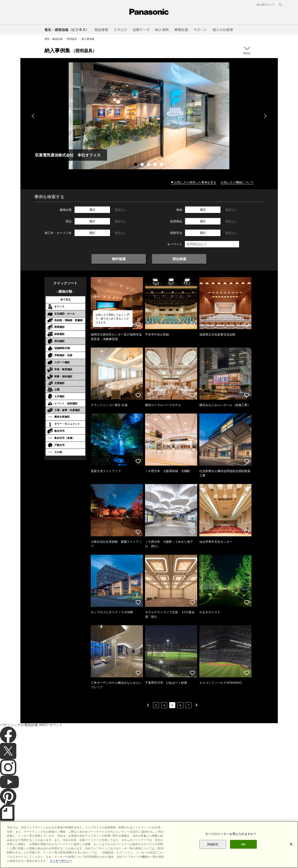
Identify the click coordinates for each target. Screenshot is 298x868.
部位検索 (179, 259)
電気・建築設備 (53, 39)
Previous (33, 116)
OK (243, 852)
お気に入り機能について (237, 182)
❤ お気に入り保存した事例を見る (194, 182)
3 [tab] (149, 165)
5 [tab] (162, 165)
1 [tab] (136, 165)
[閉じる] (291, 852)
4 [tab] (156, 165)
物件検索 (119, 259)
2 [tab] (143, 165)
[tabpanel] (149, 116)
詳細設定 (213, 852)
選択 (92, 210)
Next (265, 116)
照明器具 (72, 39)
